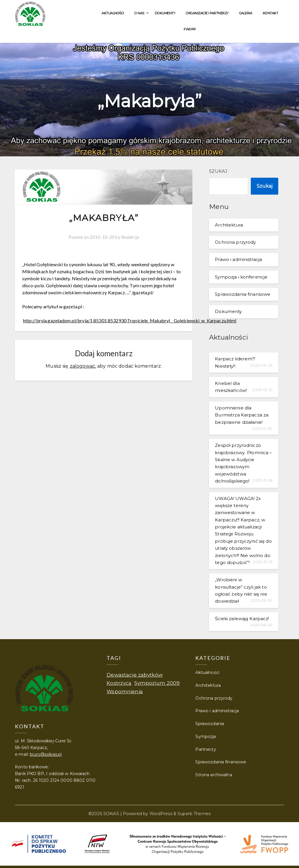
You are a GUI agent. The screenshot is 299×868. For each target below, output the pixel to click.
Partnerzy (206, 749)
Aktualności (113, 13)
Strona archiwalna (214, 775)
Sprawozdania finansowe (243, 294)
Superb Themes (194, 814)
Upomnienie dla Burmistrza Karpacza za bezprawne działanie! (242, 415)
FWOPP (190, 29)
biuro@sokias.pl (46, 754)
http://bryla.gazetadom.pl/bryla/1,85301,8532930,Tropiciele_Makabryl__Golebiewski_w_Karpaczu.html (130, 320)
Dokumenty (165, 13)
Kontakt (271, 13)
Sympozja (206, 736)
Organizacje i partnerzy (207, 13)
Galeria (246, 13)
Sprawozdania (210, 724)
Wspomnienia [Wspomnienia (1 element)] (125, 691)
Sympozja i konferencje (241, 277)
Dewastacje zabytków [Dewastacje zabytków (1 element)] (135, 675)
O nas (139, 13)
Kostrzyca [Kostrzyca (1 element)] (119, 683)
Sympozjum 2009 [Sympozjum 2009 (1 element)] (157, 683)
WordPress (161, 814)
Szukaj (218, 171)
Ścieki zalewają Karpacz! (242, 619)
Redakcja (130, 237)
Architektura (229, 225)
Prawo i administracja (238, 259)
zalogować (82, 366)
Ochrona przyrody (235, 242)
